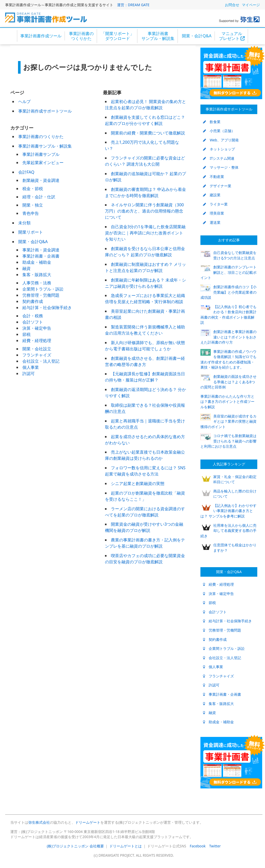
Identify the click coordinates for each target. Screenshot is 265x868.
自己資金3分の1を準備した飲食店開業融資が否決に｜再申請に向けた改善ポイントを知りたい (145, 233)
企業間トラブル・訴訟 (43, 289)
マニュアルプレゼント (232, 36)
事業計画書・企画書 (41, 256)
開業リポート (31, 232)
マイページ (251, 5)
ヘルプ (24, 101)
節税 (26, 334)
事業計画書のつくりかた (81, 36)
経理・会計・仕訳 (39, 197)
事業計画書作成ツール (41, 36)
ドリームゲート (88, 822)
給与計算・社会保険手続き (47, 308)
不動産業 (214, 177)
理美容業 (214, 213)
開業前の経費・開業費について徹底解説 (148, 133)
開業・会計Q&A (197, 36)
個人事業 (31, 367)
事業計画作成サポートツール (45, 111)
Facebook (198, 846)
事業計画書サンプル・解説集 (158, 36)
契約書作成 (33, 301)
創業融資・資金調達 (41, 180)
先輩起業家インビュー (43, 163)
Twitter (215, 846)
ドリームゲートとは (126, 846)
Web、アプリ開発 (221, 140)
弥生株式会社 (39, 822)
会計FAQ (26, 172)
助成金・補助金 (37, 262)
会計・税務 (33, 316)
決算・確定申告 (37, 328)
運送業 (212, 222)
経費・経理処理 (37, 341)
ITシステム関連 (219, 158)
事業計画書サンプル (41, 154)
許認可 (29, 373)
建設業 (212, 195)
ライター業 (215, 204)
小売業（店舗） (219, 131)
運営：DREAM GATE (133, 5)
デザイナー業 (217, 186)
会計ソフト (33, 322)
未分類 (24, 223)
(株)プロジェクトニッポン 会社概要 (75, 846)
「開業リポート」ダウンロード (118, 36)
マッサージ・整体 (221, 167)
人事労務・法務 (37, 283)
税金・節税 (33, 189)
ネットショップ (219, 149)
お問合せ (232, 5)
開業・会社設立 (37, 349)
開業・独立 (33, 205)
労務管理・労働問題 (41, 295)
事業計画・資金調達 (41, 250)
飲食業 (212, 122)
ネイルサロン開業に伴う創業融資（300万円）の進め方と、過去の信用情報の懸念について (144, 211)
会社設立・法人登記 (41, 361)
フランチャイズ (37, 355)
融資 (26, 268)
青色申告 (31, 213)
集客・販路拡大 (37, 275)
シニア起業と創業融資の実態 (138, 483)
